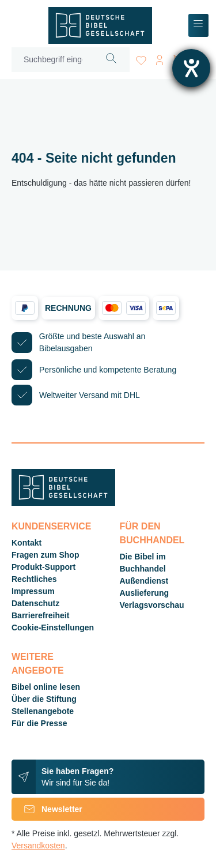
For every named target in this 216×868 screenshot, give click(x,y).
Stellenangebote (43, 711)
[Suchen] (111, 60)
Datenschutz (35, 603)
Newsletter (47, 809)
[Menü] (198, 26)
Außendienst (144, 581)
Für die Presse (39, 723)
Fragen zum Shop (45, 555)
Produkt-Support (43, 567)
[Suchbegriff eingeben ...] (53, 60)
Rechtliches (34, 579)
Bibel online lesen (46, 687)
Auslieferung (145, 593)
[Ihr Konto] (160, 58)
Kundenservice (51, 526)
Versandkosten (38, 846)
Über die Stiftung (44, 699)
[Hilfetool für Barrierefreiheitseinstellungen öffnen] (191, 68)
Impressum (33, 591)
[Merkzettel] (141, 58)
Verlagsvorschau (152, 605)
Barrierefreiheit (40, 615)
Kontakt (26, 543)
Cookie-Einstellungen (53, 627)
